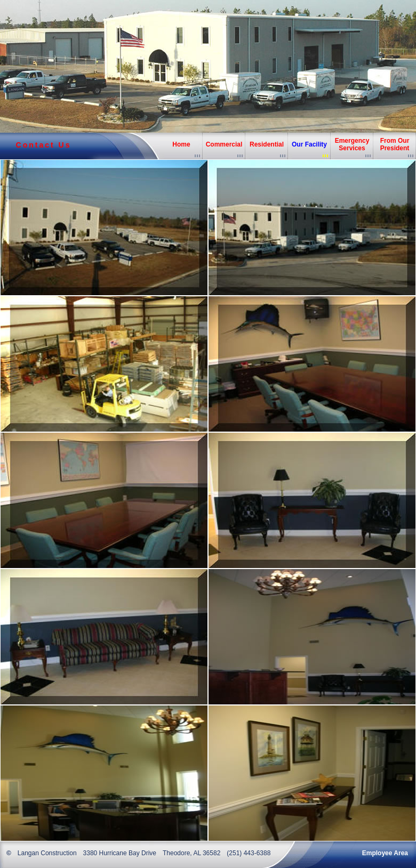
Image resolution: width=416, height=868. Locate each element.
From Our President (395, 144)
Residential (267, 144)
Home (181, 144)
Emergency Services (352, 144)
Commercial (224, 144)
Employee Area (385, 853)
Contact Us (44, 145)
